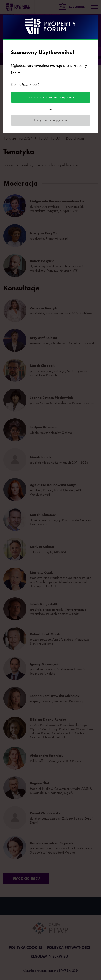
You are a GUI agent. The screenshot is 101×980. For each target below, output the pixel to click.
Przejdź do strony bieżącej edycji (51, 97)
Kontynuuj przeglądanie (50, 120)
